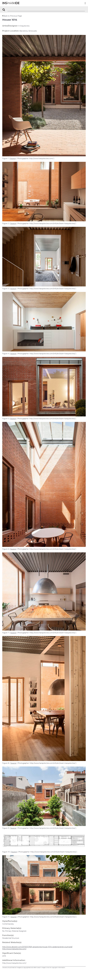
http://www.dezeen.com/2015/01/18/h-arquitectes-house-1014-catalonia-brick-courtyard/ (37, 947)
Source (13, 158)
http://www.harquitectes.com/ (14, 949)
